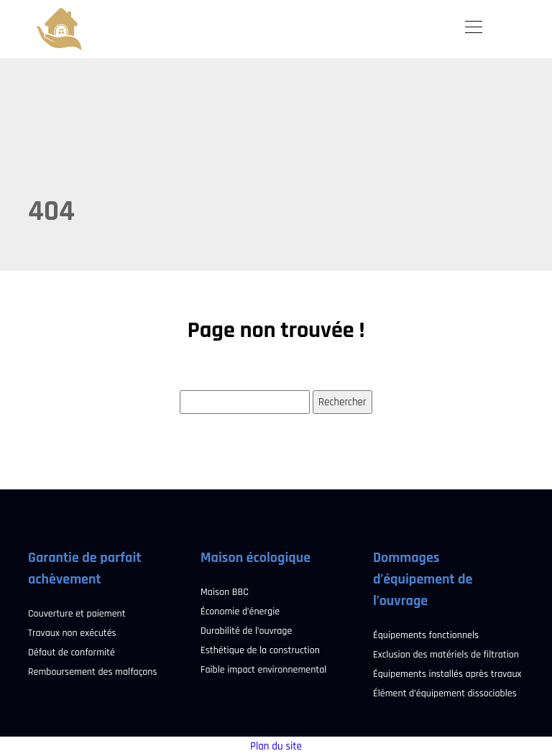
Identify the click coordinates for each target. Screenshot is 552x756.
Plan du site (276, 746)
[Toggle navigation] (473, 29)
